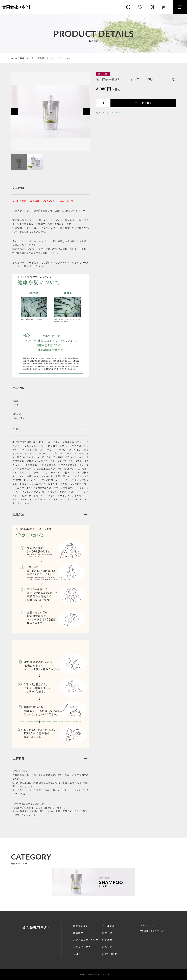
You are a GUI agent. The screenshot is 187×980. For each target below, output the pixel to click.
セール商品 (109, 926)
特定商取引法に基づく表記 (153, 931)
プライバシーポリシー (151, 925)
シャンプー (117, 113)
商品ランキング (82, 926)
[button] (15, 112)
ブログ (77, 954)
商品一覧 (107, 933)
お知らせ (107, 947)
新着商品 (78, 933)
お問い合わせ (110, 954)
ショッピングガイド (85, 947)
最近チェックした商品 (86, 940)
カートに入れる (143, 103)
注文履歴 (107, 940)
